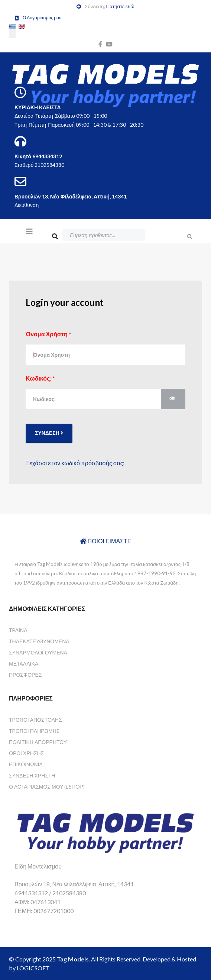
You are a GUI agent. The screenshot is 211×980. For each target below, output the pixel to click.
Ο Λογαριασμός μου (42, 18)
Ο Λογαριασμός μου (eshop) (47, 787)
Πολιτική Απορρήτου (38, 742)
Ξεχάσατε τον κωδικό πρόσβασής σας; (75, 463)
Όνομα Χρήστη (48, 334)
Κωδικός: (40, 378)
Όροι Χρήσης (26, 753)
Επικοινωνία (26, 764)
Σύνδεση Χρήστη (32, 775)
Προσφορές (25, 675)
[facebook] (100, 44)
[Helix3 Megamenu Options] (29, 231)
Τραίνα (18, 630)
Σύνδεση (49, 433)
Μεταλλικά (24, 664)
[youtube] (109, 44)
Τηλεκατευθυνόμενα (39, 641)
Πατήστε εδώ (120, 6)
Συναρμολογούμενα (38, 652)
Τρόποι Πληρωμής (34, 731)
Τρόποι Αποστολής (35, 720)
